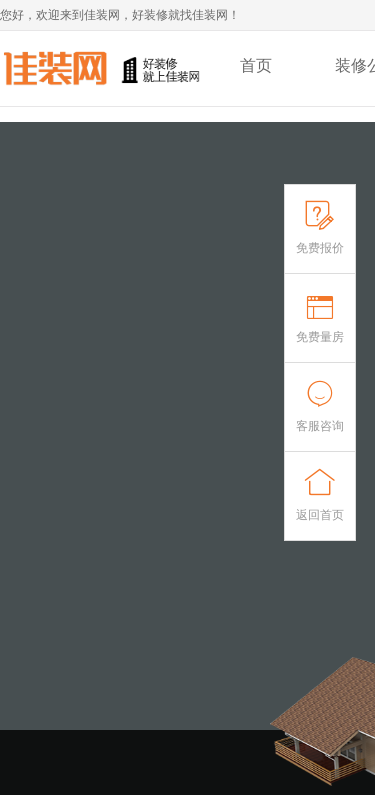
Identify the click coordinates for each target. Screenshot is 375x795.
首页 (256, 65)
